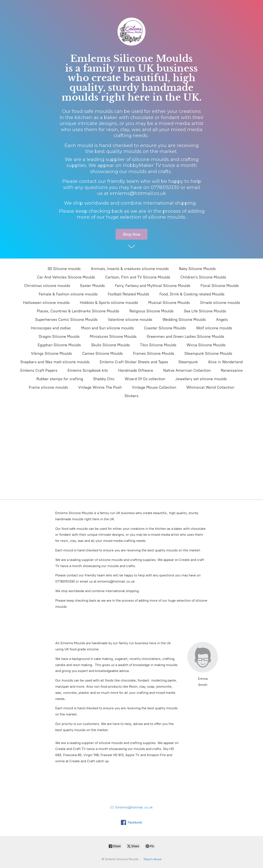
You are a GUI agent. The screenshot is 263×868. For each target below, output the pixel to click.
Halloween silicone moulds (46, 303)
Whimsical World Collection (210, 387)
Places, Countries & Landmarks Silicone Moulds (78, 311)
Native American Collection (187, 370)
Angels (222, 320)
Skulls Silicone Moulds (110, 345)
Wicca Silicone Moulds (206, 345)
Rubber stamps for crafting (60, 379)
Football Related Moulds (129, 294)
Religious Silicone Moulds (152, 311)
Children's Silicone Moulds (203, 277)
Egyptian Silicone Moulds (59, 345)
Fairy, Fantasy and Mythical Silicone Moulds (153, 286)
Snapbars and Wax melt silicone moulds (55, 362)
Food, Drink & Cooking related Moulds (192, 294)
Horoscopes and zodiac (51, 328)
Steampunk (188, 362)
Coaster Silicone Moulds (165, 328)
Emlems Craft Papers (39, 370)
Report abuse (153, 859)
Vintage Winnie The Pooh (100, 387)
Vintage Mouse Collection (154, 387)
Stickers (131, 396)
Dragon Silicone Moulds (59, 337)
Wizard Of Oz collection (145, 379)
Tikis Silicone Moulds (158, 345)
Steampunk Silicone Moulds (208, 353)
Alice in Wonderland (225, 362)
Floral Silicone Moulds (220, 286)
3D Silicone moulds (64, 269)
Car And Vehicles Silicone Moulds (66, 277)
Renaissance (232, 370)
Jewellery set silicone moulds (201, 379)
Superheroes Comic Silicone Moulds (66, 320)
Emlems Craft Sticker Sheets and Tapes (134, 362)
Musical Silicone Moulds (169, 303)
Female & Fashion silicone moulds (68, 294)
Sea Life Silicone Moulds (205, 311)
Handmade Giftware (136, 370)
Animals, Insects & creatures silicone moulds (130, 269)
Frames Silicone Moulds (154, 353)
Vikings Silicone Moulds (51, 353)
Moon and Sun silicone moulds (107, 328)
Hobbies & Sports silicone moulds (109, 303)
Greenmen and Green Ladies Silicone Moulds (185, 337)
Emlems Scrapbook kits (88, 370)
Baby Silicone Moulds (197, 269)
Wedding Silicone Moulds (184, 320)
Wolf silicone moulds (214, 328)
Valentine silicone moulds (130, 320)
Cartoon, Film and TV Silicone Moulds (138, 277)
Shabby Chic (104, 379)
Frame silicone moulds (48, 387)
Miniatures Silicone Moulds (113, 337)
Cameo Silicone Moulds (102, 353)
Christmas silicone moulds (47, 286)
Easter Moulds (93, 286)
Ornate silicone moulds (220, 303)
